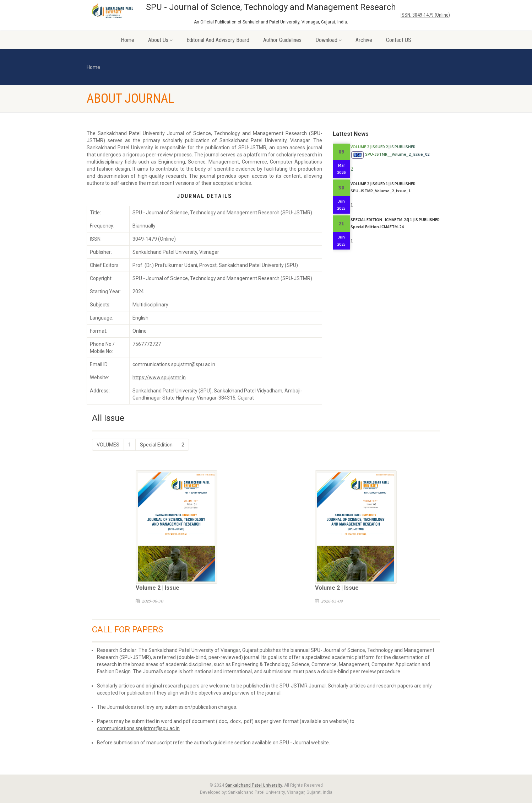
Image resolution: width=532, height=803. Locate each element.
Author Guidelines (282, 40)
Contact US (399, 40)
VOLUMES (108, 445)
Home (127, 40)
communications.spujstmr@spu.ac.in (138, 728)
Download (329, 40)
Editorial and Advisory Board (218, 40)
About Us (160, 40)
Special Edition (156, 445)
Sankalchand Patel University (254, 785)
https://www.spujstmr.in (159, 378)
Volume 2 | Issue (158, 588)
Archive (364, 40)
